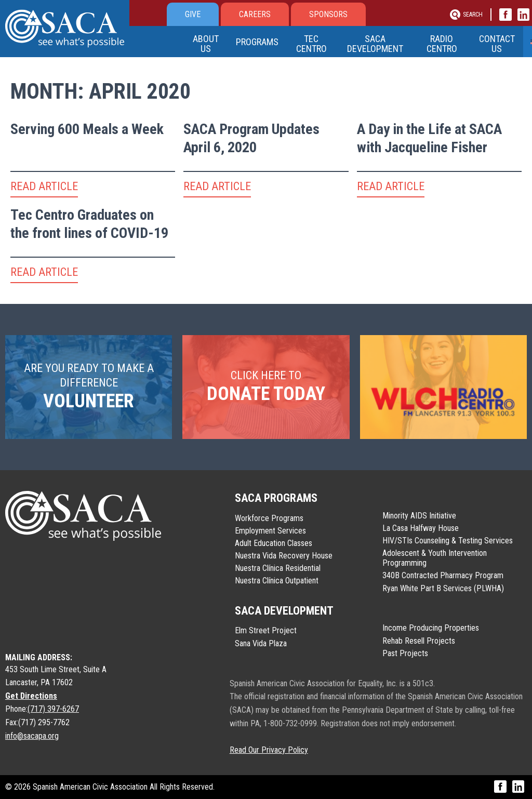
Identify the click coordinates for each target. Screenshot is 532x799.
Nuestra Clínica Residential (278, 568)
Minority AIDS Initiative (419, 516)
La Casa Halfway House (421, 528)
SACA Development (375, 44)
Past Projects (405, 653)
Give (193, 14)
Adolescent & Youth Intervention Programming (435, 558)
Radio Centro (441, 44)
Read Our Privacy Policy (269, 750)
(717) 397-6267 (53, 709)
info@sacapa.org (32, 736)
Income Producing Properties (431, 628)
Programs (257, 42)
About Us (206, 44)
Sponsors (328, 14)
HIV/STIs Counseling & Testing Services (448, 541)
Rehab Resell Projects (419, 641)
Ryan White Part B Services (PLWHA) (443, 588)
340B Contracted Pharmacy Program (443, 575)
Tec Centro (312, 44)
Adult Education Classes (274, 543)
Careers (255, 14)
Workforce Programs (269, 518)
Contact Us (496, 44)
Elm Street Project (266, 630)
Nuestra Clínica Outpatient (277, 581)
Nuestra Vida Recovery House (284, 556)
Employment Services (270, 531)
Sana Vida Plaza (261, 643)
